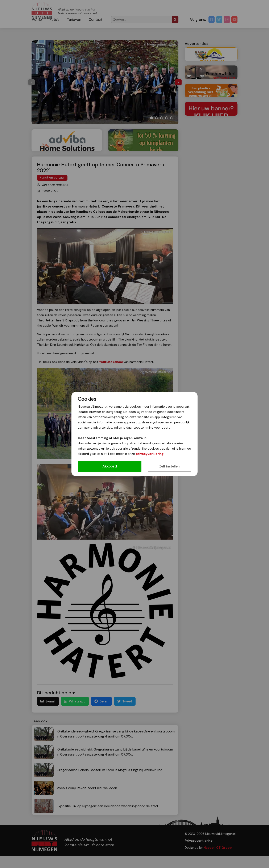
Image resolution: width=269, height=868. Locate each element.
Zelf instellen (169, 466)
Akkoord (110, 466)
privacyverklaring (150, 454)
